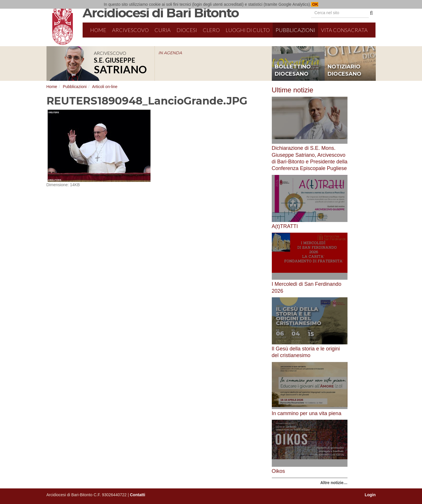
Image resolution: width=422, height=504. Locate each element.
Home (98, 30)
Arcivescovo (130, 30)
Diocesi (187, 30)
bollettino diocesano (293, 70)
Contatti (138, 495)
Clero (211, 30)
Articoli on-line (105, 87)
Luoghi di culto (248, 30)
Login (370, 495)
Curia (163, 30)
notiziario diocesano (344, 70)
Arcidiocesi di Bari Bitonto (161, 13)
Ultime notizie (293, 90)
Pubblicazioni (295, 30)
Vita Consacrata (344, 30)
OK (315, 4)
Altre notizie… (334, 483)
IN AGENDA (170, 53)
